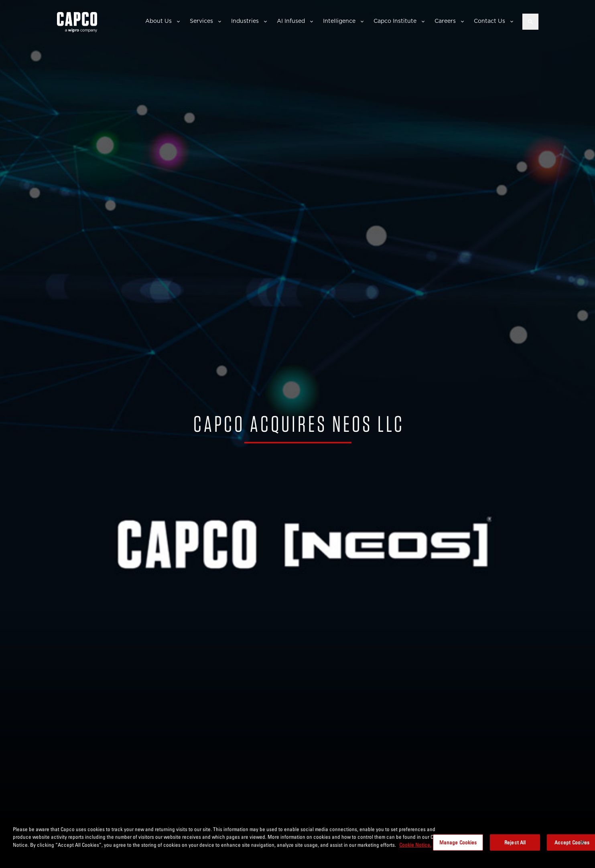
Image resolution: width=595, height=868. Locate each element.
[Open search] (530, 22)
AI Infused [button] (291, 21)
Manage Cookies (458, 845)
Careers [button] (445, 21)
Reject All (515, 845)
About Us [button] (158, 21)
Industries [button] (245, 21)
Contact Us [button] (489, 21)
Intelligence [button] (339, 21)
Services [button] (201, 21)
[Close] (582, 845)
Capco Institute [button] (395, 21)
